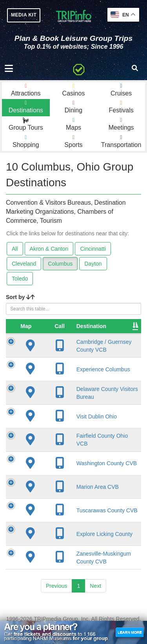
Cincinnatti (93, 249)
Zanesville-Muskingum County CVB (73, 567)
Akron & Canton (49, 249)
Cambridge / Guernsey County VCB (79, 349)
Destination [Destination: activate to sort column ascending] (73, 326)
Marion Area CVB (79, 494)
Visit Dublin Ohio (78, 423)
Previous (56, 599)
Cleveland (24, 264)
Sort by (20, 297)
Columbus (60, 264)
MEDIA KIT (24, 15)
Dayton (93, 264)
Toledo (20, 279)
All (15, 249)
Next (95, 599)
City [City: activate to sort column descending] (112, 326)
